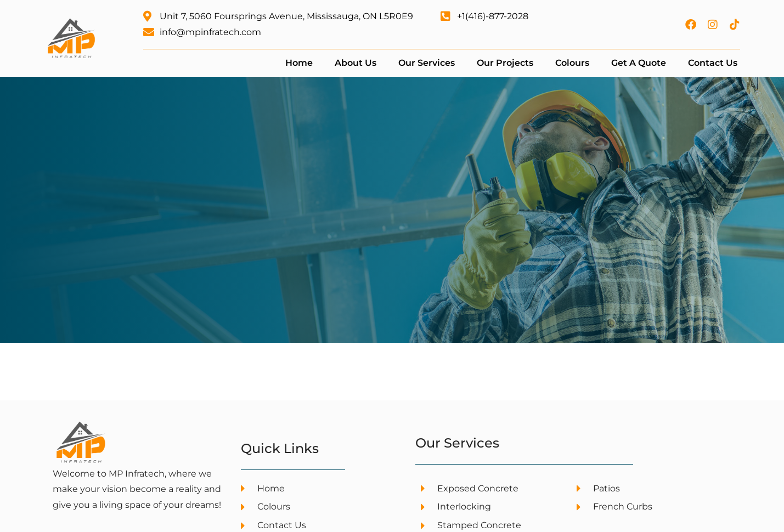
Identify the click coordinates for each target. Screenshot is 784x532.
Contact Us (713, 63)
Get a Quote (639, 63)
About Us (356, 63)
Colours (572, 63)
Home (299, 63)
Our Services (427, 63)
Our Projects (505, 63)
